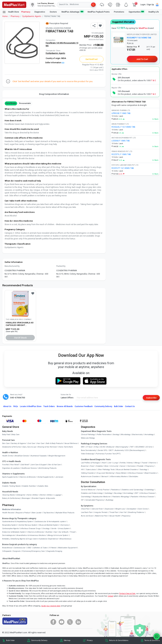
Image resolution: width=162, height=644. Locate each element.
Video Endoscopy (87, 454)
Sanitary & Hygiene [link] (19, 443)
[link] (14, 4)
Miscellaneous (65, 539)
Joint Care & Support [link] (39, 465)
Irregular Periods (101, 512)
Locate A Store (31, 406)
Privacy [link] (90, 640)
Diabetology (150, 490)
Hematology (149, 435)
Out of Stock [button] (20, 338)
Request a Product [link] (23, 513)
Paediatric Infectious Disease (142, 497)
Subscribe (151, 398)
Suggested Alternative (123, 22)
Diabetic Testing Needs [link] (11, 486)
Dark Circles (143, 509)
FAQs (16, 406)
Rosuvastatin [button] (25, 103)
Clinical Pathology (88, 435)
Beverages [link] (26, 498)
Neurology (118, 493)
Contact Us (130, 406)
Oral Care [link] (31, 443)
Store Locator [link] (37, 513)
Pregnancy (150, 466)
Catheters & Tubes (40, 548)
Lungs (116, 463)
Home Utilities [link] (33, 495)
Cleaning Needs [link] (9, 495)
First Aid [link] (5, 465)
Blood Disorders (151, 473)
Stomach (105, 477)
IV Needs (53, 548)
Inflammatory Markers (119, 477)
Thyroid (144, 463)
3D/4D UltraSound (107, 447)
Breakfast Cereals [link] (22, 456)
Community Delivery (103, 406)
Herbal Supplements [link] (46, 477)
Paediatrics (115, 490)
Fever (92, 466)
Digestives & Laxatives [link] (11, 468)
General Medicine (88, 490)
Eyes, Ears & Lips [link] (30, 447)
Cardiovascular (20, 548)
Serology (116, 435)
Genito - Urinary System (61, 529)
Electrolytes (134, 477)
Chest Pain (85, 509)
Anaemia (85, 466)
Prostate (140, 466)
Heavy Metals (121, 473)
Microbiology (126, 435)
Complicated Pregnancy (95, 500)
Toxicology (143, 470)
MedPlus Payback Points (99, 12)
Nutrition (49, 532)
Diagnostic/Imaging (54, 551)
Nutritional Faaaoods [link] (39, 456)
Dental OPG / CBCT (105, 450)
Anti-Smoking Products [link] (48, 468)
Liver (110, 463)
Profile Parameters (104, 435)
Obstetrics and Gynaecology (132, 490)
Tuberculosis (91, 470)
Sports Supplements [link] (10, 477)
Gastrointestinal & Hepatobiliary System (18, 522)
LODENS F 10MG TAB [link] (121, 141)
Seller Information (55, 63)
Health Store (11, 12)
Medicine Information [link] (12, 509)
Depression (109, 509)
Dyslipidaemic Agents (32, 16)
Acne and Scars (87, 516)
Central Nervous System (28, 525)
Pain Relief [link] (15, 465)
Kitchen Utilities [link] (46, 495)
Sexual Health (115, 516)
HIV (82, 470)
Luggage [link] (58, 495)
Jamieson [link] (59, 477)
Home (5, 16)
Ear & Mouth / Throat (67, 532)
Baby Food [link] (6, 435)
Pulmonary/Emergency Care (34, 551)
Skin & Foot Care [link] (55, 465)
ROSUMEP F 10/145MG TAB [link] (139, 38)
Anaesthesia (7, 548)
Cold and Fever (97, 509)
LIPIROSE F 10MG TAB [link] (121, 113)
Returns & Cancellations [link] (119, 640)
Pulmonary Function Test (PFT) (108, 454)
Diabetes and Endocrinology (92, 493)
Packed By (61, 266)
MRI (83, 447)
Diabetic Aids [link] (43, 486)
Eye (56, 532)
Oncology (46, 529)
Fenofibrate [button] (11, 103)
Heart (104, 463)
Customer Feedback (84, 406)
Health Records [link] (8, 513)
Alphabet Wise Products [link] (65, 513)
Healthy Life (154, 12)
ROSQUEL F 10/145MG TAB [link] (123, 127)
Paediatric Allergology (121, 497)
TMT (132, 447)
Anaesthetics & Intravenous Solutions (31, 535)
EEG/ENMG (140, 447)
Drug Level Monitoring (105, 473)
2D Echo (149, 447)
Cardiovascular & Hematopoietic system (50, 522)
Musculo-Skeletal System (49, 525)
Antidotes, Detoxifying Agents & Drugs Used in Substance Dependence (30, 539)
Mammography (122, 447)
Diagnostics (40, 12)
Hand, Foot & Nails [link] (66, 447)
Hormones (65, 525)
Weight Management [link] (57, 456)
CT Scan (89, 447)
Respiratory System (10, 525)
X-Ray (96, 447)
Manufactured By (12, 266)
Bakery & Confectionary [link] (11, 498)
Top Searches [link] (49, 513)
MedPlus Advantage (72, 12)
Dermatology (128, 493)
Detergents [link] (21, 495)
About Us (7, 406)
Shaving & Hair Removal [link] (47, 447)
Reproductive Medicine (102, 497)
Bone (107, 466)
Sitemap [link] (67, 640)
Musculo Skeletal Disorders (127, 470)
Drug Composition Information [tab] (54, 94)
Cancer (123, 466)
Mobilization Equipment (67, 548)
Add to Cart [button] (142, 59)
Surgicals (17, 551)
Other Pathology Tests (106, 470)
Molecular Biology (88, 438)
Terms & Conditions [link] (152, 640)
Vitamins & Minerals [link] (28, 477)
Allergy (137, 463)
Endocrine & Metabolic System (14, 532)
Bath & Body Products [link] (54, 443)
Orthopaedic (7, 551)
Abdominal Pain (101, 516)
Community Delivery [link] (39, 640)
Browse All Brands (65, 406)
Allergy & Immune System (58, 535)
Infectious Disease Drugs (31, 529)
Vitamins (153, 463)
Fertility (123, 463)
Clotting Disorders (88, 473)
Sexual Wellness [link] (71, 443)
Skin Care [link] (6, 443)
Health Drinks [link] (8, 456)
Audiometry (119, 450)
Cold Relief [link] (25, 465)
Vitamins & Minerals (36, 532)
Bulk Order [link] (10, 640)
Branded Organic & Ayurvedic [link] (44, 498)
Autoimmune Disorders (90, 477)
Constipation (132, 509)
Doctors (54, 12)
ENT (137, 493)
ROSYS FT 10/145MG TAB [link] (123, 168)
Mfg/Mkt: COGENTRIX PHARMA (58, 28)
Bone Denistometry (89, 450)
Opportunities (136, 12)
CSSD (29, 548)
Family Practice (103, 490)
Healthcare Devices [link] (29, 468)
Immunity (114, 466)
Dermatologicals (9, 535)
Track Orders (49, 406)
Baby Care (16, 435)
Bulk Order (119, 406)
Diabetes (100, 466)
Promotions (119, 12)
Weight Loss (120, 509)
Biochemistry (137, 435)
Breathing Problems (136, 512)
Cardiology (108, 493)
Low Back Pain (87, 512)
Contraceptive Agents (11, 529)
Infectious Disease (135, 473)
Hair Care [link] (41, 443)
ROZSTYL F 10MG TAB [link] (121, 154)
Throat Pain (114, 512)
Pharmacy (26, 12)
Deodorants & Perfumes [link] (12, 447)
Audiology (110, 500)
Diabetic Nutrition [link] (29, 486)
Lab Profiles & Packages (90, 463)
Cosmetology (86, 497)
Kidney (130, 463)
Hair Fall (123, 512)
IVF (82, 500)
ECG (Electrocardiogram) (135, 450)
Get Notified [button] (91, 59)
